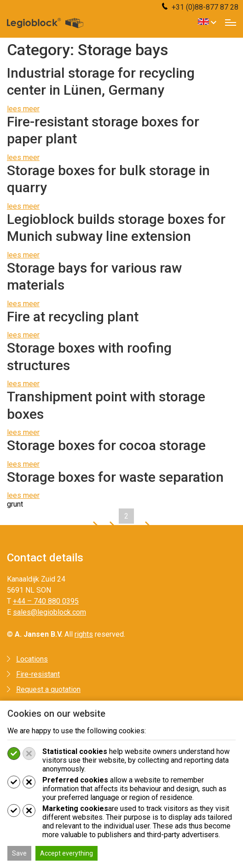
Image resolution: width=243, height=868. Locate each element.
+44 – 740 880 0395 (46, 601)
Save (19, 853)
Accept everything (67, 853)
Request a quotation (48, 689)
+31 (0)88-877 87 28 (200, 7)
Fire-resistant (38, 674)
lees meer (23, 109)
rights (84, 634)
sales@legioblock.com (49, 612)
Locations (32, 659)
